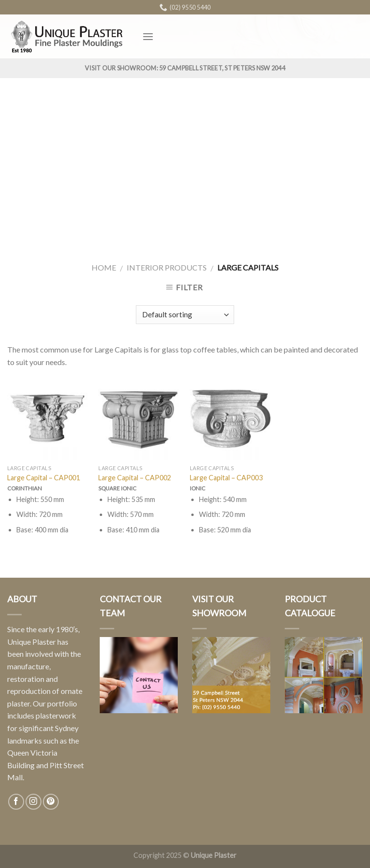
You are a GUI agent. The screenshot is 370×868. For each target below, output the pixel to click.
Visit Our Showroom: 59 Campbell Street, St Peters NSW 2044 (185, 68)
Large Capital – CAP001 (44, 478)
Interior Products (167, 267)
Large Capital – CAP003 (226, 478)
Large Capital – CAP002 (135, 478)
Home (104, 267)
